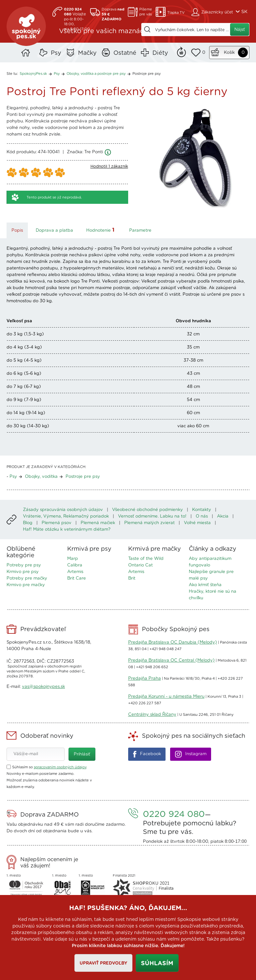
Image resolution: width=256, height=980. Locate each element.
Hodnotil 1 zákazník (109, 166)
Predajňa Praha (145, 679)
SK (244, 12)
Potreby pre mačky (27, 578)
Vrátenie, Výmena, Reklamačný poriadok (66, 516)
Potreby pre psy (24, 565)
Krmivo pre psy (23, 572)
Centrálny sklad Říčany (152, 715)
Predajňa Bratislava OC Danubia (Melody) (173, 642)
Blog (28, 523)
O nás (202, 516)
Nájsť (240, 30)
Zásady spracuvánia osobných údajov (63, 510)
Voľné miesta (197, 523)
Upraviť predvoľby (103, 963)
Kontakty (202, 510)
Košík (229, 53)
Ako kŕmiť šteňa (205, 585)
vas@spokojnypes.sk (43, 687)
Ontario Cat (140, 565)
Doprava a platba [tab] (54, 231)
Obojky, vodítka (41, 477)
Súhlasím (157, 964)
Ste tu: (12, 74)
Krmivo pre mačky (26, 585)
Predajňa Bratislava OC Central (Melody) (171, 660)
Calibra (75, 565)
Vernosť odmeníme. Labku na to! (152, 516)
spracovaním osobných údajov (60, 767)
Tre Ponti (94, 152)
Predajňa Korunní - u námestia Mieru (166, 697)
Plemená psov (57, 523)
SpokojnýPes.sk (26, 26)
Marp (73, 559)
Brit (132, 578)
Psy (56, 53)
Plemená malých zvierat (149, 523)
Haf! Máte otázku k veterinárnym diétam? (67, 530)
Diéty (160, 53)
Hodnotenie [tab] (101, 230)
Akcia (223, 516)
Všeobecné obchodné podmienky (148, 510)
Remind (181, 51)
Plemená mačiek (98, 523)
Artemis (75, 572)
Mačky (87, 53)
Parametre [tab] (140, 231)
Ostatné (125, 53)
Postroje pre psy (147, 74)
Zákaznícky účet (217, 12)
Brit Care (77, 578)
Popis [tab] (17, 231)
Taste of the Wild (146, 559)
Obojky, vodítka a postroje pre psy (96, 74)
